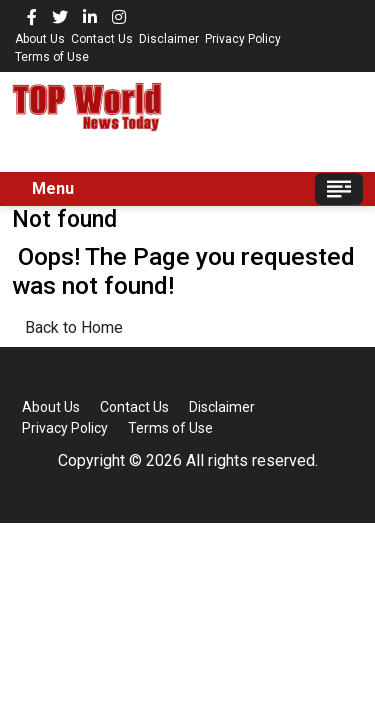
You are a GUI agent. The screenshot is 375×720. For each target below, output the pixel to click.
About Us (40, 39)
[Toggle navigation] (339, 189)
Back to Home (74, 327)
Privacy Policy (243, 39)
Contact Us (102, 39)
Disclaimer (169, 39)
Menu (53, 188)
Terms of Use (52, 57)
